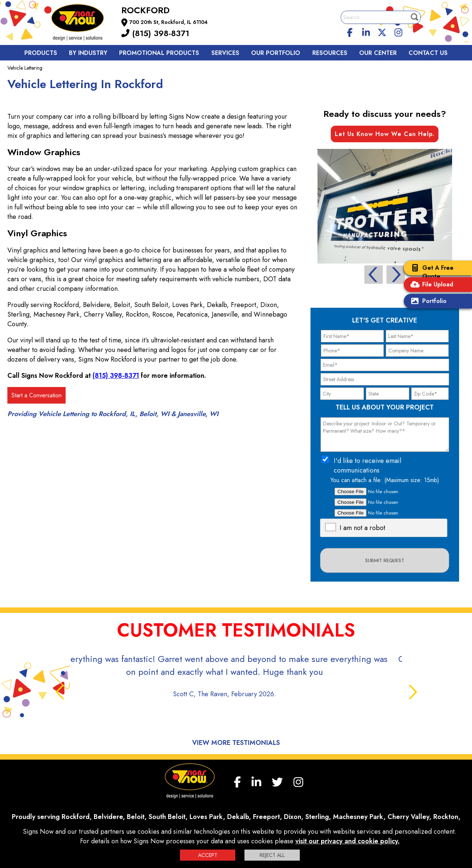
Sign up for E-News (366, 820)
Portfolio (427, 302)
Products (41, 53)
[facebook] (350, 31)
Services (225, 53)
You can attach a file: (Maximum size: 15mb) (385, 480)
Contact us (428, 53)
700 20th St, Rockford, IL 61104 (169, 22)
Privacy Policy (181, 820)
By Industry (88, 53)
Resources (330, 53)
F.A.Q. (122, 820)
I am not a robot (362, 528)
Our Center (378, 53)
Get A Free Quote (431, 272)
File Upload (430, 285)
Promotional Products (159, 53)
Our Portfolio (276, 53)
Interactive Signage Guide (230, 820)
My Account (96, 820)
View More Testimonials (236, 717)
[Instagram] (398, 31)
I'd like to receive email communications (367, 466)
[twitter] (382, 31)
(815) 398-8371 (155, 33)
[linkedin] (366, 31)
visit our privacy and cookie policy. (348, 841)
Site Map (328, 820)
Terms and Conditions (288, 820)
